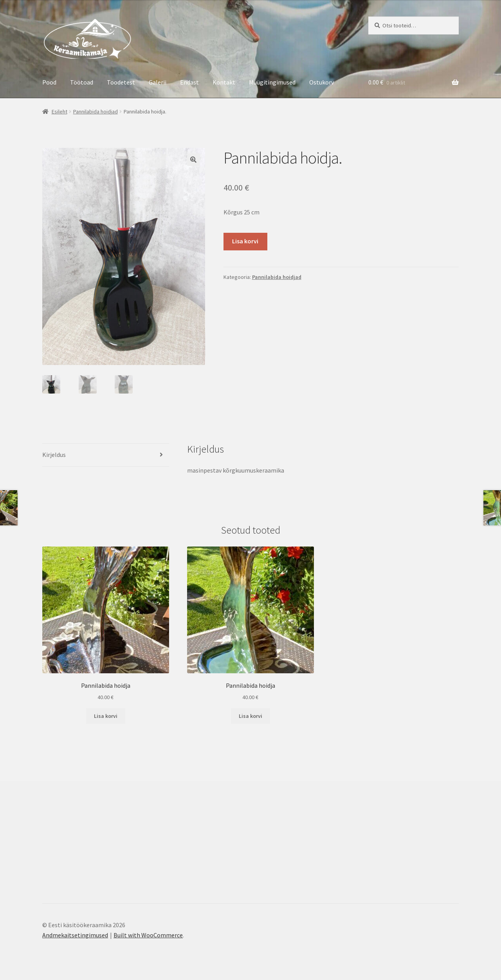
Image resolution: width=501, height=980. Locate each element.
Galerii (158, 82)
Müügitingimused (272, 82)
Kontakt (224, 82)
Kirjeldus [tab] (54, 455)
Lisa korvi (245, 241)
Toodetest (121, 82)
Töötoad (82, 82)
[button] (193, 160)
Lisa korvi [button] (106, 716)
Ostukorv (322, 82)
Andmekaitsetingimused (75, 935)
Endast (189, 82)
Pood (49, 82)
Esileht (59, 111)
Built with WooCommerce (148, 935)
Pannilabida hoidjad (96, 111)
